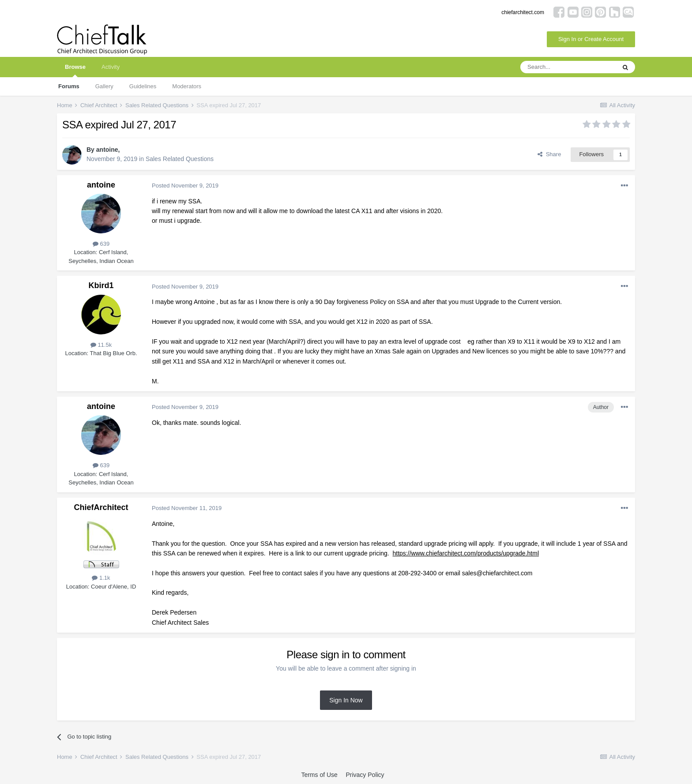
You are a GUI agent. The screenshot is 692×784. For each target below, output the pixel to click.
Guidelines (143, 86)
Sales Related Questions (180, 159)
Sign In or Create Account (591, 39)
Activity (111, 67)
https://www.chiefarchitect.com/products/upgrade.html (466, 553)
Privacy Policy (365, 775)
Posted (185, 186)
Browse (75, 70)
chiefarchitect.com (523, 12)
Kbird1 (101, 285)
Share (549, 154)
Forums (69, 86)
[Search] (568, 67)
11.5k (101, 345)
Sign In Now (346, 700)
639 (101, 244)
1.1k (101, 578)
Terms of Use (319, 775)
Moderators (187, 86)
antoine (107, 150)
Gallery (104, 86)
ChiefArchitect (101, 507)
